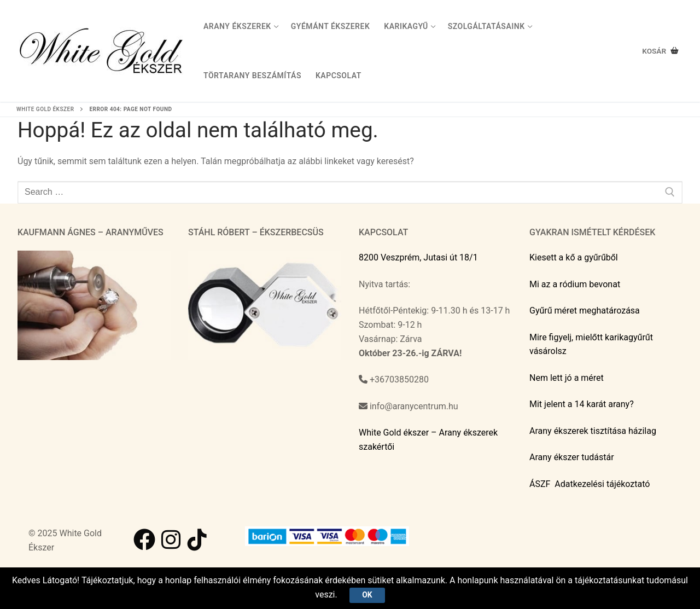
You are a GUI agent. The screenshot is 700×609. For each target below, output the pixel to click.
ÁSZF (540, 484)
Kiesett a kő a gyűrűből (574, 257)
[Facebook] (144, 540)
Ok (367, 595)
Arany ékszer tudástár (572, 457)
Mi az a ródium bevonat (575, 284)
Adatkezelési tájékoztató (602, 484)
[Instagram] (171, 540)
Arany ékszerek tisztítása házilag (593, 431)
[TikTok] (197, 540)
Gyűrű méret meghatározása (585, 311)
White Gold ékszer (45, 109)
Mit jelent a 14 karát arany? (582, 404)
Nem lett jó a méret (567, 378)
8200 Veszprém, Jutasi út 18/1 (418, 257)
